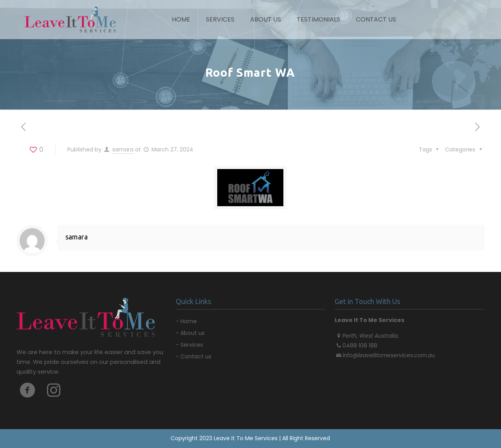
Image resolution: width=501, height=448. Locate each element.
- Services (189, 345)
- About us (190, 333)
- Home (186, 321)
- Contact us (194, 356)
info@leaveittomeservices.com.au (389, 355)
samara (123, 149)
